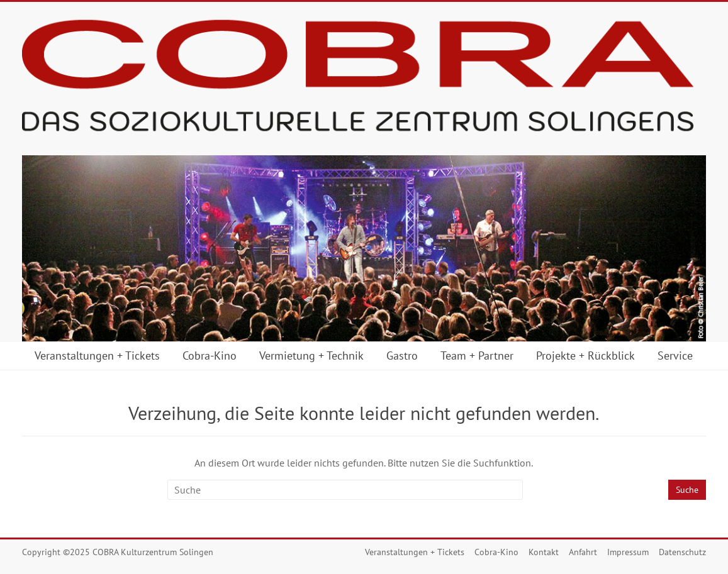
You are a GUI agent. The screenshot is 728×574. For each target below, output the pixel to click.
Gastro (402, 356)
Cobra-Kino (210, 356)
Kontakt (544, 552)
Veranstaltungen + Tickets (97, 356)
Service (675, 356)
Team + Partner (477, 356)
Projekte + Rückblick (585, 356)
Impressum (628, 552)
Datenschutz (682, 552)
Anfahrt (583, 552)
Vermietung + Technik (311, 356)
